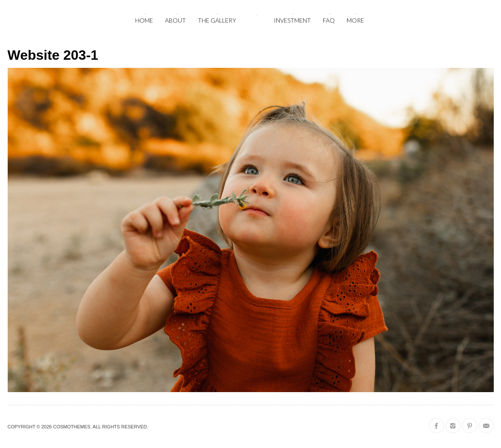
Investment (292, 20)
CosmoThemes (71, 427)
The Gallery (217, 20)
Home (144, 20)
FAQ (329, 20)
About (175, 20)
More (355, 20)
